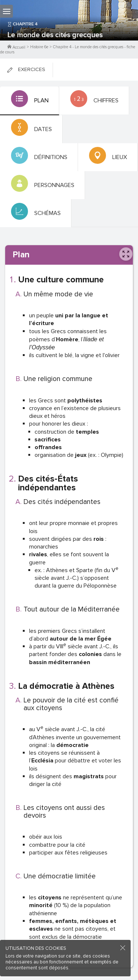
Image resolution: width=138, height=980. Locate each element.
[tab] (30, 101)
